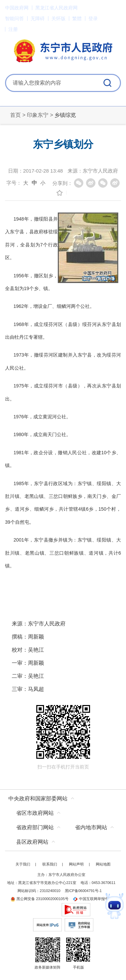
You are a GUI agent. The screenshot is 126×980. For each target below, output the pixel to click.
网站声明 (76, 864)
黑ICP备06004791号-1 (83, 891)
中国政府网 (17, 8)
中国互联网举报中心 (93, 899)
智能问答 (14, 18)
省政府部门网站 (35, 827)
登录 (93, 18)
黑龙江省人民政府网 (56, 8)
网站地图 (103, 864)
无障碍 (38, 18)
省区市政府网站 (35, 813)
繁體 (77, 18)
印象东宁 (38, 115)
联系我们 (50, 864)
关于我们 (23, 864)
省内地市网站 (91, 827)
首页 (15, 115)
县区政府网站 (32, 842)
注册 (13, 29)
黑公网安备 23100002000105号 (39, 899)
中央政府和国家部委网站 (38, 799)
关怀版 (58, 18)
